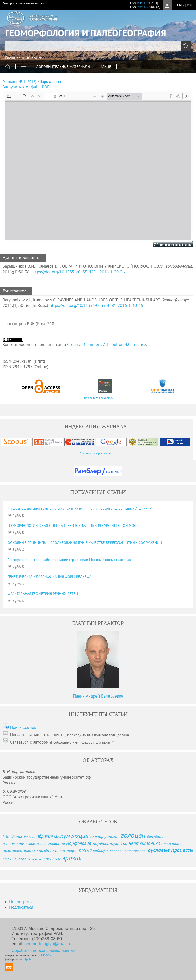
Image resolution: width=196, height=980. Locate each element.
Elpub (27, 959)
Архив (106, 67)
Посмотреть (20, 902)
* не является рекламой (98, 398)
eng (180, 5)
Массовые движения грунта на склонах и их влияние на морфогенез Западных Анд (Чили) (80, 508)
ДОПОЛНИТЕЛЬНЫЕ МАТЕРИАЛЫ (63, 67)
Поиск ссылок (23, 727)
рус (190, 5)
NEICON (46, 955)
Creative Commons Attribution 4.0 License (107, 344)
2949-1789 (143, 3)
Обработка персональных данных (44, 950)
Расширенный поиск (24, 58)
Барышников (51, 82)
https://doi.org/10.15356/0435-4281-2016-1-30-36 (78, 272)
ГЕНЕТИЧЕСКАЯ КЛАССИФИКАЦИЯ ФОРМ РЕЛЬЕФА (50, 577)
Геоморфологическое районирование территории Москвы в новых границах (69, 560)
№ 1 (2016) (28, 82)
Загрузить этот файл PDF (26, 87)
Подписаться (21, 907)
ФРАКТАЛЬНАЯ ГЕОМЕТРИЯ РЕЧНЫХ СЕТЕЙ (43, 594)
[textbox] (98, 46)
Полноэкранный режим (168, 245)
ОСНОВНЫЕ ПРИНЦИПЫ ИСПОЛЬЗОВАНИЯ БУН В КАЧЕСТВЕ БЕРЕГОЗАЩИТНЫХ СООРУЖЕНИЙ (85, 543)
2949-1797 (143, 7)
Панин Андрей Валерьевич (98, 696)
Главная (9, 82)
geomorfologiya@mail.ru (48, 944)
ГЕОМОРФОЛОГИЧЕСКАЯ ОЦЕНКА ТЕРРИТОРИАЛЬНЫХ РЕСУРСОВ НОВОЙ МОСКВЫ (76, 525)
